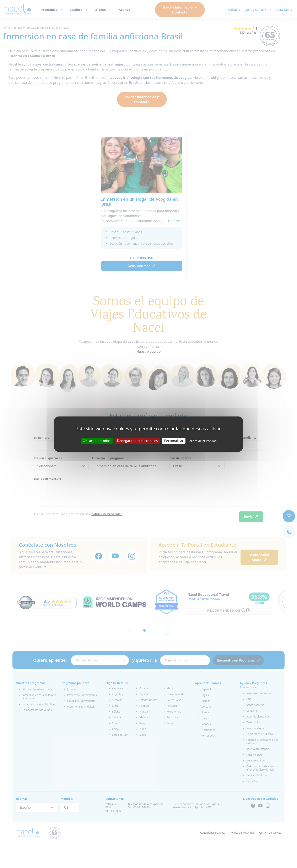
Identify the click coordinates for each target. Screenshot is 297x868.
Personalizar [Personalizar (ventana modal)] (174, 441)
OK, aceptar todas (97, 441)
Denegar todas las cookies (137, 441)
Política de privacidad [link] (202, 441)
